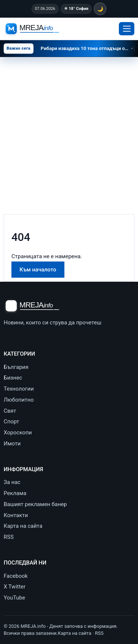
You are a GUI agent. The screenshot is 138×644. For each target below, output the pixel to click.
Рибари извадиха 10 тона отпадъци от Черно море (88, 48)
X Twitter (15, 587)
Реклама (15, 493)
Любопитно (19, 400)
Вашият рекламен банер (35, 504)
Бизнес (13, 378)
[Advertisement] (69, 130)
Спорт (11, 421)
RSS (9, 537)
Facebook (16, 576)
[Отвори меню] (127, 29)
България (16, 367)
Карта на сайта (23, 526)
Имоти (12, 444)
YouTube (14, 598)
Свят (10, 411)
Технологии (19, 389)
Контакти (16, 515)
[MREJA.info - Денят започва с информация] (33, 29)
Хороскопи (18, 433)
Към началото (38, 270)
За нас (12, 482)
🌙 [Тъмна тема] (100, 9)
